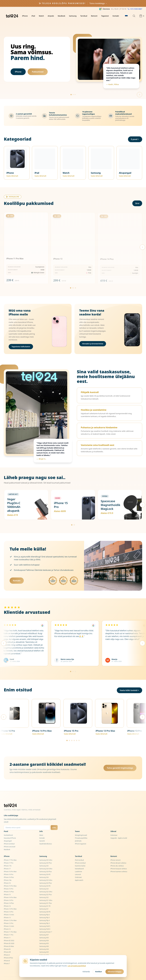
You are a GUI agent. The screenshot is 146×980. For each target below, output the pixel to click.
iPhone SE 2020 (9, 937)
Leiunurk (78, 868)
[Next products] (142, 240)
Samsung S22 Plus (46, 888)
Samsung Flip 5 (44, 911)
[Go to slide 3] (75, 88)
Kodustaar (114, 828)
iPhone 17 (7, 862)
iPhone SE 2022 (9, 934)
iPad (33, 16)
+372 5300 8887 (135, 9)
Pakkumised (38, 68)
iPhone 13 (7, 911)
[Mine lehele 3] (75, 665)
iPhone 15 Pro (9, 882)
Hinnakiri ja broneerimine (93, 337)
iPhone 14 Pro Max (10, 891)
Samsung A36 (44, 940)
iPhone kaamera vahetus (119, 865)
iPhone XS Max (9, 940)
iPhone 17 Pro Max (10, 853)
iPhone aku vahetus (117, 859)
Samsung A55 (44, 931)
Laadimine (78, 865)
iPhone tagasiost (81, 837)
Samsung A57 (44, 928)
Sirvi (137, 197)
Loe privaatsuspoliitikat (77, 966)
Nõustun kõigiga (115, 972)
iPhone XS (7, 942)
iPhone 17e (8, 859)
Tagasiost (105, 16)
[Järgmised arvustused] (142, 637)
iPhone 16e (8, 873)
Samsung (73, 16)
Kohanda (86, 972)
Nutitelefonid (8, 828)
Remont (94, 16)
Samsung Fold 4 (45, 922)
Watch (41, 16)
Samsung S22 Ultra (46, 885)
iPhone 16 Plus (9, 871)
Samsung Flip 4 (44, 914)
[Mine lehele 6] (79, 734)
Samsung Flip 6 (44, 908)
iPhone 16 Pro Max (10, 865)
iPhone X (7, 948)
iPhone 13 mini (9, 908)
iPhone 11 (7, 931)
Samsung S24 (44, 871)
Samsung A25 (44, 945)
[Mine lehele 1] (72, 518)
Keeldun (99, 972)
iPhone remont (116, 853)
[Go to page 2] (73, 281)
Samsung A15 (44, 951)
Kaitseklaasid (79, 862)
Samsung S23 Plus (46, 876)
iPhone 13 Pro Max (10, 902)
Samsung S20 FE (45, 905)
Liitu (54, 821)
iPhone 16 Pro (9, 868)
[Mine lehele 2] (74, 518)
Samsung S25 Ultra (46, 853)
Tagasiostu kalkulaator (21, 340)
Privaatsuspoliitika (81, 831)
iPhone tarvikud (9, 837)
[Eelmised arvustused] (4, 637)
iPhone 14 (7, 899)
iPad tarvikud (79, 853)
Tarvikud (84, 16)
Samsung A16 (44, 948)
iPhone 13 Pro (9, 905)
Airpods (51, 16)
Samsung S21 (44, 902)
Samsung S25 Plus (46, 856)
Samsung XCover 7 (46, 925)
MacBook (61, 16)
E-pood (135, 133)
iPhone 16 (7, 876)
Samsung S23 (44, 882)
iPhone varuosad (10, 840)
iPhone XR (7, 945)
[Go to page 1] (71, 281)
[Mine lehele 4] (74, 734)
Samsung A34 (44, 942)
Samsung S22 (44, 891)
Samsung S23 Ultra (46, 873)
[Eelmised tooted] (4, 710)
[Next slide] (140, 88)
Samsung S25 (44, 859)
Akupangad (8, 834)
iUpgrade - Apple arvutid (119, 831)
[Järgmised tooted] (142, 710)
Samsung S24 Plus (46, 865)
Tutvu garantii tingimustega (120, 761)
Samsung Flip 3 (44, 917)
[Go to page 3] (75, 281)
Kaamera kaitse (80, 859)
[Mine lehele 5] (77, 734)
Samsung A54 (44, 934)
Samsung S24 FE (45, 868)
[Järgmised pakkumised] (142, 498)
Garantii (42, 834)
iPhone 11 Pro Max (10, 925)
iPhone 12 (7, 922)
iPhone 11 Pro (9, 928)
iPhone (25, 16)
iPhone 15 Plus (9, 885)
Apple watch (79, 873)
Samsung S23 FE (45, 879)
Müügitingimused (81, 828)
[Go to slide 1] (71, 88)
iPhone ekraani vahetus (118, 856)
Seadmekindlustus (46, 837)
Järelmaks (78, 834)
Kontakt (116, 16)
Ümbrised (78, 871)
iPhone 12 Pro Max (10, 914)
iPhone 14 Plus (9, 896)
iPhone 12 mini (9, 919)
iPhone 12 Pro (9, 917)
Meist (41, 828)
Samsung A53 (44, 937)
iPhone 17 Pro (9, 856)
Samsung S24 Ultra (46, 862)
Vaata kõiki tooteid (129, 684)
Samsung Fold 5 (45, 919)
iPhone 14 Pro (9, 894)
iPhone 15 (7, 888)
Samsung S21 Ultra (46, 894)
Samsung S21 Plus (46, 896)
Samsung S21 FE (45, 899)
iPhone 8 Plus (8, 951)
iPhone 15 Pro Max (10, 879)
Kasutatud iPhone (10, 831)
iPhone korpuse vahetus (119, 862)
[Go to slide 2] (73, 88)
